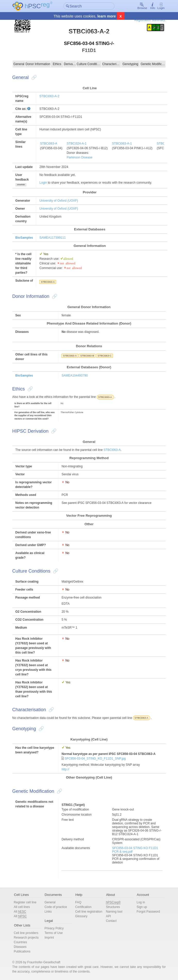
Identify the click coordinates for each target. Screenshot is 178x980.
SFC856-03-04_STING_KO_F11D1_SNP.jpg (96, 759)
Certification (84, 907)
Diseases (23, 947)
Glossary (82, 921)
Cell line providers (29, 933)
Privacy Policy (56, 928)
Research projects (29, 938)
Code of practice (57, 907)
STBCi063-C (106, 356)
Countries (23, 942)
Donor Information (39, 64)
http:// (66, 769)
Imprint (51, 938)
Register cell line (28, 902)
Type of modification (76, 809)
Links (50, 912)
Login (158, 6)
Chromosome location (78, 815)
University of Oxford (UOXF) (61, 201)
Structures (113, 907)
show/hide (23, 185)
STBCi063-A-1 (124, 144)
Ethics (58, 64)
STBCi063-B (88, 356)
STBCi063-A (51, 144)
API (108, 916)
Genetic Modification (151, 64)
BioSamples (27, 238)
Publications (25, 951)
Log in (139, 902)
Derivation (70, 64)
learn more (106, 16)
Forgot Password (147, 912)
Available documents (77, 848)
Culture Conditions (89, 64)
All (23, 912)
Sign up (140, 907)
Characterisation (111, 64)
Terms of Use (55, 933)
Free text (69, 820)
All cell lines (25, 907)
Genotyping (129, 64)
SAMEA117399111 (55, 238)
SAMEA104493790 (76, 376)
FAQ (79, 902)
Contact (111, 921)
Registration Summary (147, 20)
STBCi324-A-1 (79, 144)
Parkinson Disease (82, 157)
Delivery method (74, 839)
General (21, 64)
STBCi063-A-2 (52, 96)
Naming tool (114, 912)
